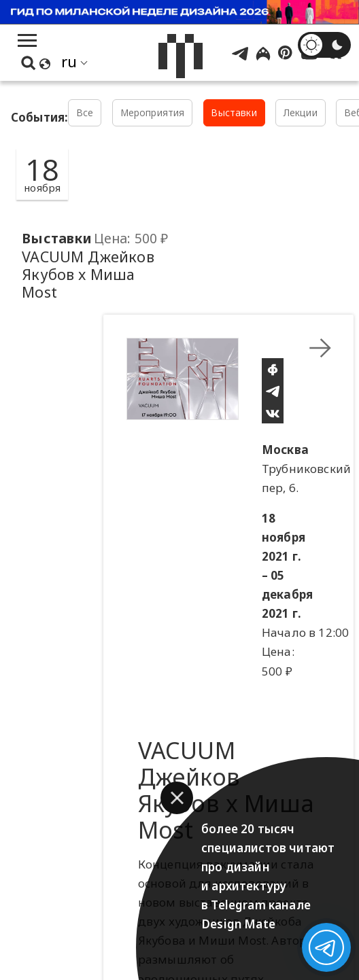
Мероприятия (153, 112)
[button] (177, 798)
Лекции (301, 112)
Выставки (234, 112)
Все (85, 112)
